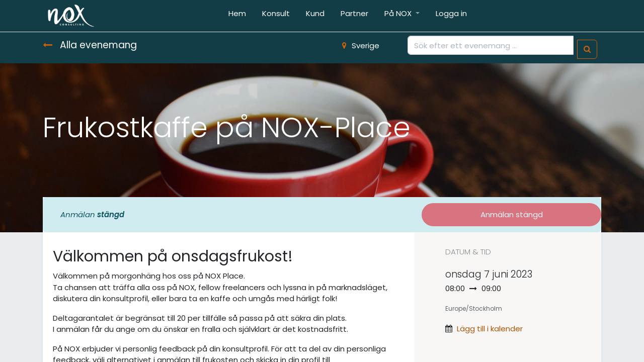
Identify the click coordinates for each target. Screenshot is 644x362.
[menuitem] (237, 16)
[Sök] (587, 50)
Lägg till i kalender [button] (490, 329)
